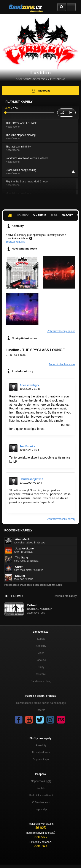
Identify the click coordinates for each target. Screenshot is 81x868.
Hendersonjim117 (31, 479)
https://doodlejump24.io (34, 462)
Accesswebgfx (29, 385)
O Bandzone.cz (41, 802)
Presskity (41, 745)
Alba (54, 215)
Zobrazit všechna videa (62, 364)
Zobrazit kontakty (15, 242)
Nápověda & (41, 781)
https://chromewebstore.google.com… (35, 425)
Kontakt (41, 788)
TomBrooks (27, 446)
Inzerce (41, 710)
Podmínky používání (41, 795)
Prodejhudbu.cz (41, 752)
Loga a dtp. (41, 809)
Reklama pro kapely (65, 596)
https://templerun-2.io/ (24, 506)
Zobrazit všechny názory (61, 519)
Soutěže (41, 674)
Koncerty (41, 646)
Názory (67, 215)
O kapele (39, 215)
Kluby (41, 667)
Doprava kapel (41, 760)
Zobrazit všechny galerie (61, 331)
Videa (41, 653)
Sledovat (40, 91)
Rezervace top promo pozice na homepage (41, 703)
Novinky (23, 215)
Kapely (41, 639)
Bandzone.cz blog (41, 681)
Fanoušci (41, 660)
